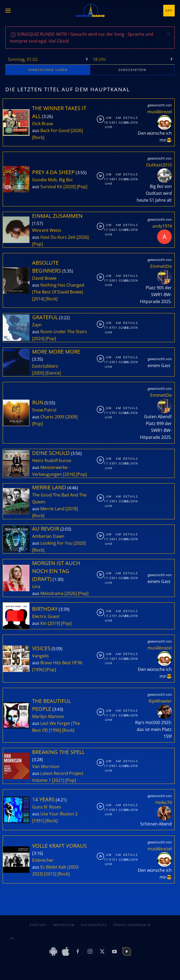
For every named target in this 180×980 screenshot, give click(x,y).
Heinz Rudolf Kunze (52, 460)
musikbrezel (160, 112)
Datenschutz (94, 920)
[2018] (72, 509)
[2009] (71, 417)
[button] (8, 11)
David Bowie (44, 278)
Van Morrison (46, 766)
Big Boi (66, 180)
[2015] (50, 874)
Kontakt (38, 920)
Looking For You (56, 543)
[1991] (38, 821)
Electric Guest (46, 616)
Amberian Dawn (48, 536)
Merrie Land (52, 509)
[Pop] (82, 187)
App (169, 10)
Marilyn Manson (48, 716)
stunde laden (48, 70)
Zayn (37, 325)
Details (127, 118)
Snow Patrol (44, 410)
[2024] (38, 338)
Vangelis (40, 656)
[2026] (77, 130)
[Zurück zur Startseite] (90, 11)
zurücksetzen (132, 70)
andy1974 (162, 226)
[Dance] (53, 373)
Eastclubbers (45, 366)
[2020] (70, 187)
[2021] (58, 780)
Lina (36, 586)
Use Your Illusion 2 (59, 814)
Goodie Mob (44, 180)
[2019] (54, 623)
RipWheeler (160, 701)
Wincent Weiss (47, 230)
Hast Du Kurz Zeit (58, 237)
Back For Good (55, 130)
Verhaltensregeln (132, 920)
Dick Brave (43, 124)
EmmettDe (161, 266)
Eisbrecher (43, 860)
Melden (127, 122)
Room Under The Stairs (64, 332)
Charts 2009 (52, 417)
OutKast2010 (159, 165)
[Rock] (38, 137)
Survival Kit (51, 187)
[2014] (38, 299)
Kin (44, 623)
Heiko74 (164, 802)
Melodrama (52, 593)
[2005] (38, 373)
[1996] (38, 670)
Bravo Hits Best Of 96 (61, 663)
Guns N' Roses (47, 807)
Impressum (64, 920)
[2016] (69, 474)
